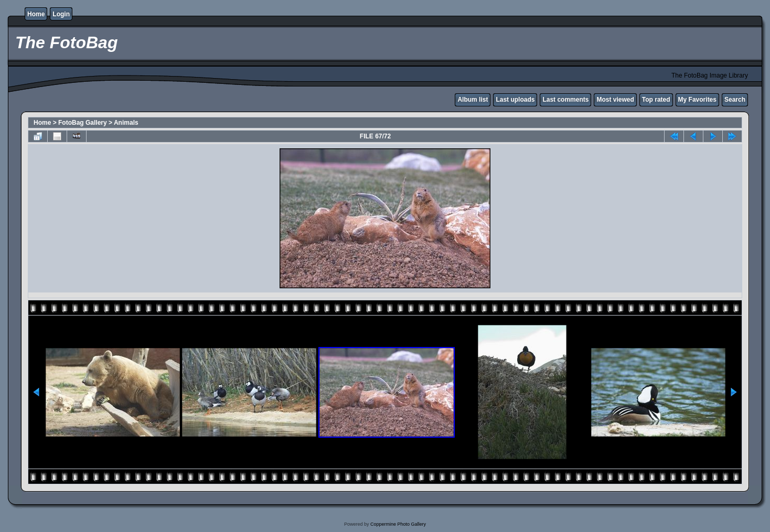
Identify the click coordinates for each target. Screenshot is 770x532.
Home (36, 14)
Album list (473, 100)
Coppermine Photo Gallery (398, 524)
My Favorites (697, 100)
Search (735, 100)
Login (61, 14)
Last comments (565, 100)
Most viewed (615, 100)
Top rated (656, 100)
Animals (126, 123)
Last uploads (515, 100)
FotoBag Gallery (83, 123)
